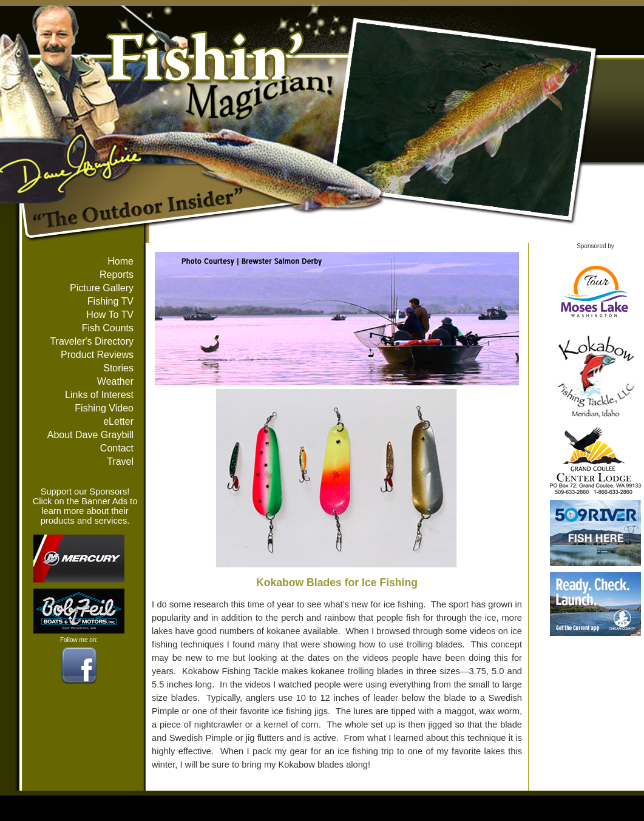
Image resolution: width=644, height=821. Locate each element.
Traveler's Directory (92, 341)
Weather (115, 381)
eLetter (118, 421)
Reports (117, 275)
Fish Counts (108, 328)
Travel (120, 461)
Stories (118, 368)
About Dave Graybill (90, 435)
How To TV (110, 315)
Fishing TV (110, 301)
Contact (117, 448)
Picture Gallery (102, 288)
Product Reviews (97, 355)
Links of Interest (99, 395)
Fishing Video (104, 408)
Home (120, 261)
